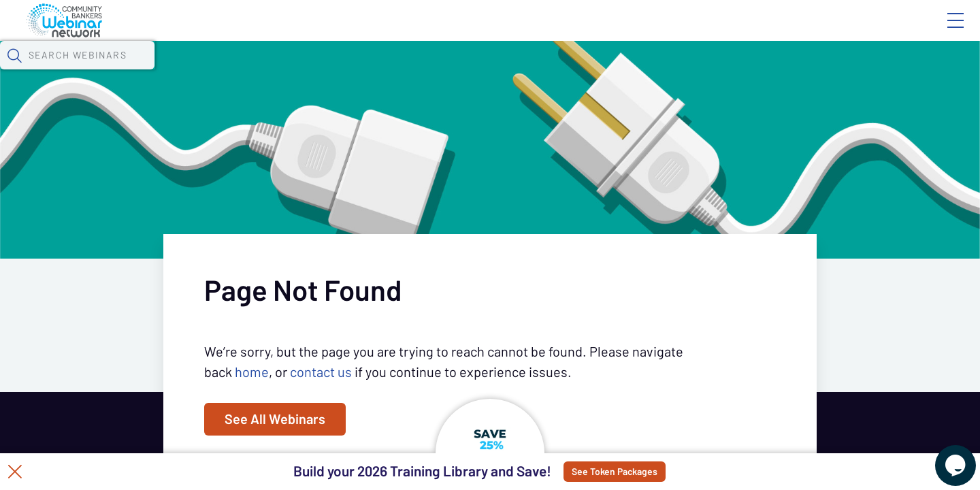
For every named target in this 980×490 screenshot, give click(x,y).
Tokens (386, 71)
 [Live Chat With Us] (943, 456)
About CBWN (846, 32)
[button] (713, 70)
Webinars (242, 71)
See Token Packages (647, 472)
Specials (478, 71)
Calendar (317, 71)
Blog (762, 32)
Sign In (940, 32)
